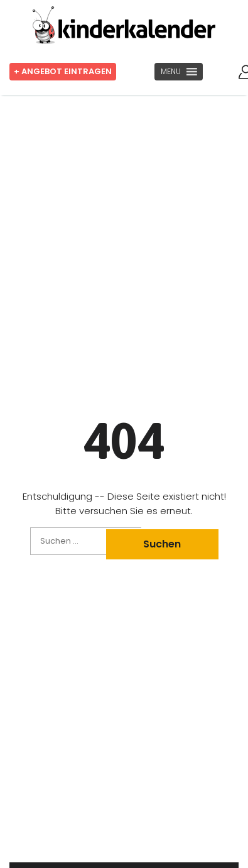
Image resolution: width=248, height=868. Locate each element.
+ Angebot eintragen (63, 71)
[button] (171, 72)
